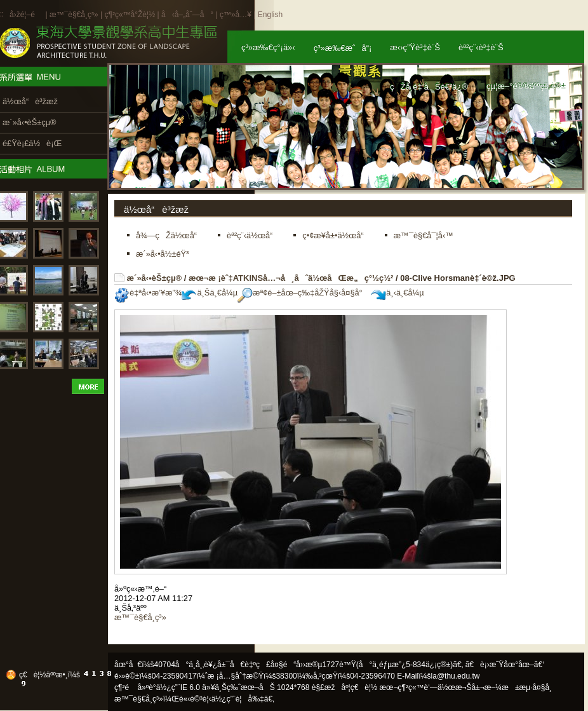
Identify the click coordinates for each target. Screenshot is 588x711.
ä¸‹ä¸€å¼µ (397, 293)
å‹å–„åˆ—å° (187, 15)
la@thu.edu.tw (456, 676)
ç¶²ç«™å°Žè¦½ (130, 15)
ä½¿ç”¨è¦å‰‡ (238, 699)
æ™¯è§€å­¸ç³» (75, 15)
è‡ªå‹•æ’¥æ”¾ (148, 293)
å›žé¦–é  (26, 15)
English (270, 15)
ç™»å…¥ (236, 15)
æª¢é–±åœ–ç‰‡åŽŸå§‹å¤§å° (303, 293)
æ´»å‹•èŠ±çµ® (155, 278)
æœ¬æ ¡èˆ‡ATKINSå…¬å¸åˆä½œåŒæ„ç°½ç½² (291, 278)
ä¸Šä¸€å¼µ (210, 293)
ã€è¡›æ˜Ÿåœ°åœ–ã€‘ (505, 665)
